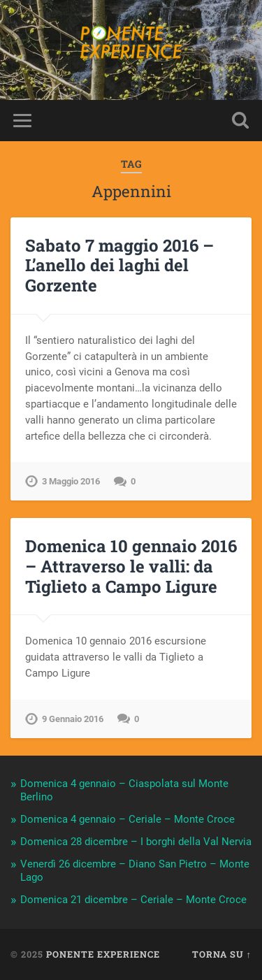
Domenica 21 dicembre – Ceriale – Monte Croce (133, 900)
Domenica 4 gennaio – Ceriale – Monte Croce (128, 819)
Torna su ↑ (222, 954)
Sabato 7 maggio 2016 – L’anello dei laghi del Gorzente (119, 266)
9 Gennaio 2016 (73, 719)
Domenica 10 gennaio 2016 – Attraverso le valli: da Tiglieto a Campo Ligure (131, 566)
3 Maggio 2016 (71, 481)
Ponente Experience (103, 954)
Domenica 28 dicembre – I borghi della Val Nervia (136, 842)
